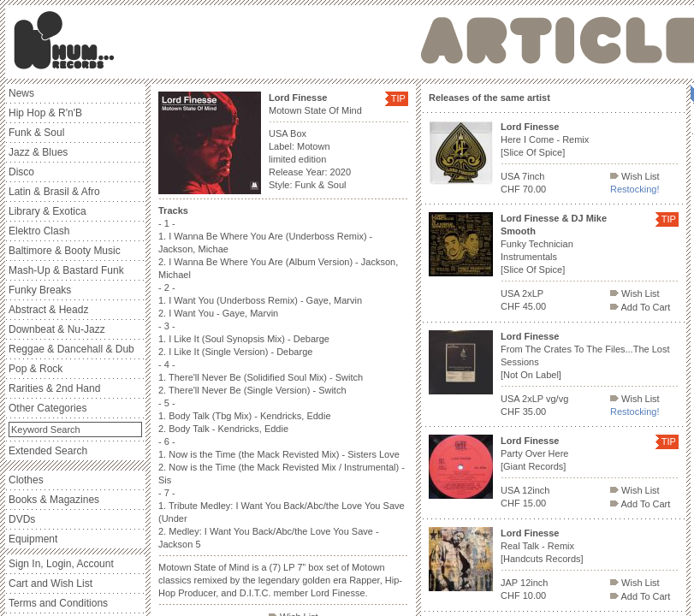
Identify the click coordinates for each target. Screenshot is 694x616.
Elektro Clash (39, 231)
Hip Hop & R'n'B (45, 113)
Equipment (33, 539)
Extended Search (48, 451)
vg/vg (557, 399)
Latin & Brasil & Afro (54, 192)
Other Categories (47, 408)
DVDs (22, 519)
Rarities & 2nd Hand (54, 388)
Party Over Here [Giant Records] (534, 453)
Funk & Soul (36, 133)
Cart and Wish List (50, 583)
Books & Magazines (54, 500)
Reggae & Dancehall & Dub (71, 349)
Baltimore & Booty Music (65, 251)
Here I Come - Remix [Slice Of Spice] (545, 139)
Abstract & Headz (48, 310)
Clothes (26, 480)
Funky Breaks (40, 290)
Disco (21, 172)
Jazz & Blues (38, 152)
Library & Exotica (47, 211)
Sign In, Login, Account (61, 564)
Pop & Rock (36, 369)
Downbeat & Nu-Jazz (57, 329)
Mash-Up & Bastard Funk (66, 270)
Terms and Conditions (58, 603)
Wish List (635, 176)
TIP (398, 98)
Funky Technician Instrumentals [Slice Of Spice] (554, 244)
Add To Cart (640, 307)
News (21, 93)
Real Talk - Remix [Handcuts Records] (542, 546)
